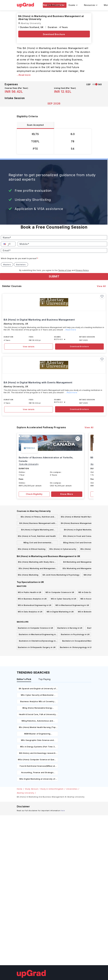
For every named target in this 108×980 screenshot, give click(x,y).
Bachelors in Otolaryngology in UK (76, 647)
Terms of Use (65, 270)
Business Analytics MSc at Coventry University (37, 702)
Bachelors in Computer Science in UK (36, 628)
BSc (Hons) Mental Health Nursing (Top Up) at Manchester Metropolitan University (37, 728)
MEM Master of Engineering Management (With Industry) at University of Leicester (37, 734)
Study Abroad (31, 789)
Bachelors (21, 265)
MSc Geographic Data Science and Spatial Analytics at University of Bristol (37, 741)
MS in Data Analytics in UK (30, 612)
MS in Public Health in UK (30, 592)
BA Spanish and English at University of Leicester (37, 689)
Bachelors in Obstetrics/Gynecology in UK (37, 641)
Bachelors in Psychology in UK (75, 634)
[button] (5, 244)
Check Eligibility (34, 494)
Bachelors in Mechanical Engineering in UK (37, 635)
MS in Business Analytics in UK (32, 599)
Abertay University (26, 793)
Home (20, 789)
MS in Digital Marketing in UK (60, 612)
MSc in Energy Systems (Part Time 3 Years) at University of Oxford (37, 747)
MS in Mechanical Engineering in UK (72, 605)
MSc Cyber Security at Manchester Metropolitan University (37, 696)
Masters (7, 265)
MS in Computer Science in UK (60, 592)
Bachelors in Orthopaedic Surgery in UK (37, 647)
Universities (72, 789)
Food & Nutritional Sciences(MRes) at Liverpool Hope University (37, 767)
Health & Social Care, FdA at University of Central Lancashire (37, 715)
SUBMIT (54, 276)
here (63, 811)
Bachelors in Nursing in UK (70, 628)
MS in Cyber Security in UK (64, 599)
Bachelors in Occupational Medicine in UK (80, 641)
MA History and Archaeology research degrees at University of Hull (37, 754)
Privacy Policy (82, 270)
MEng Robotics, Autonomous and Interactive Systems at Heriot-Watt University (37, 721)
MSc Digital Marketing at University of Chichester (37, 780)
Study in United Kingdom (52, 789)
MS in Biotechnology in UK (90, 612)
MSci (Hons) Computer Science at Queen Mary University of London (37, 760)
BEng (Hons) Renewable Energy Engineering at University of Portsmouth (37, 709)
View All (101, 286)
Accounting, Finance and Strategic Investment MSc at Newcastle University (37, 773)
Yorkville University (29, 464)
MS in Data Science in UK (90, 592)
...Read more (24, 75)
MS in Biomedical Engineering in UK (35, 605)
